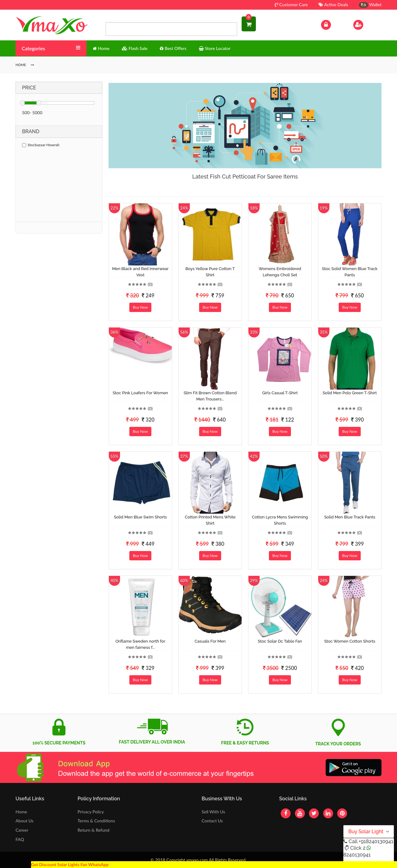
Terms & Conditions (96, 821)
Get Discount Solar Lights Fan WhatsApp (70, 864)
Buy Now (140, 307)
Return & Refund (94, 830)
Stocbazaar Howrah (41, 145)
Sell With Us (213, 812)
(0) (150, 284)
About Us (25, 821)
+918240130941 (376, 841)
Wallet (370, 5)
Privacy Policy (91, 812)
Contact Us (212, 821)
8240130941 (357, 855)
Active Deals (333, 5)
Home (21, 812)
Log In (332, 24)
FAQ (20, 839)
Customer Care (291, 5)
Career (22, 830)
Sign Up (366, 24)
